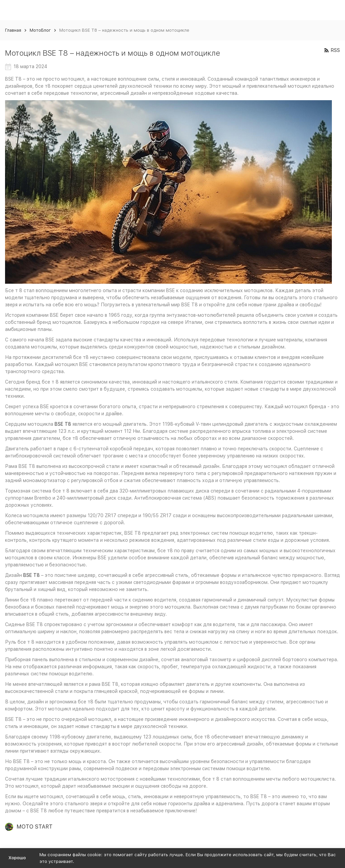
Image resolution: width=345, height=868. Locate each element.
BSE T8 (63, 424)
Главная (13, 30)
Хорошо (17, 858)
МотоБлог (40, 30)
